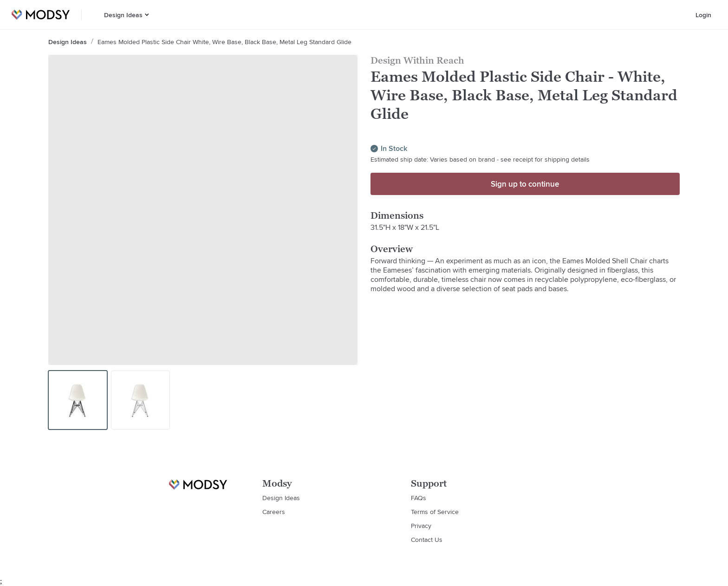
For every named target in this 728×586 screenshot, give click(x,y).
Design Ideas (123, 15)
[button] (147, 15)
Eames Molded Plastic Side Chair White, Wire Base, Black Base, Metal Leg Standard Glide (224, 42)
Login (703, 15)
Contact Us (427, 540)
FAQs (419, 498)
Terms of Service (435, 512)
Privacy (421, 526)
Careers (274, 512)
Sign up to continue (525, 184)
